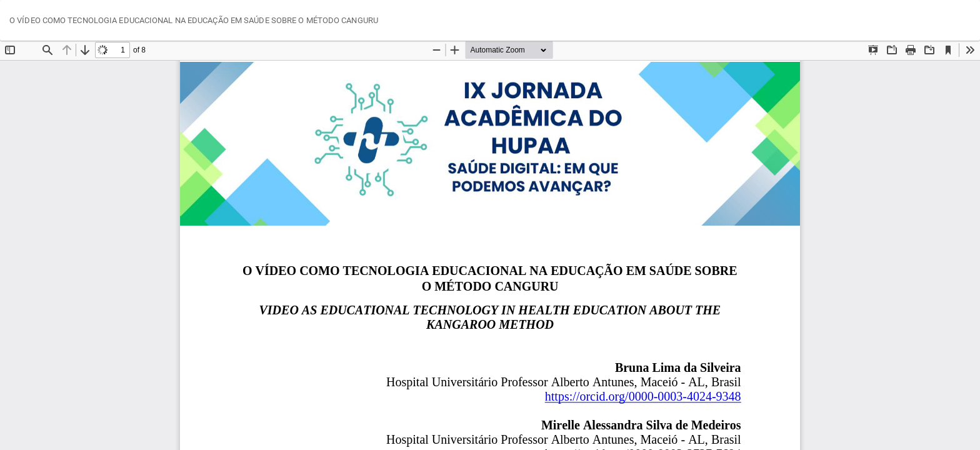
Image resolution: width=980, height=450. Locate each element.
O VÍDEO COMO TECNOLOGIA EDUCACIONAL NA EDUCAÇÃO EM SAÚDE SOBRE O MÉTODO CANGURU (194, 20)
